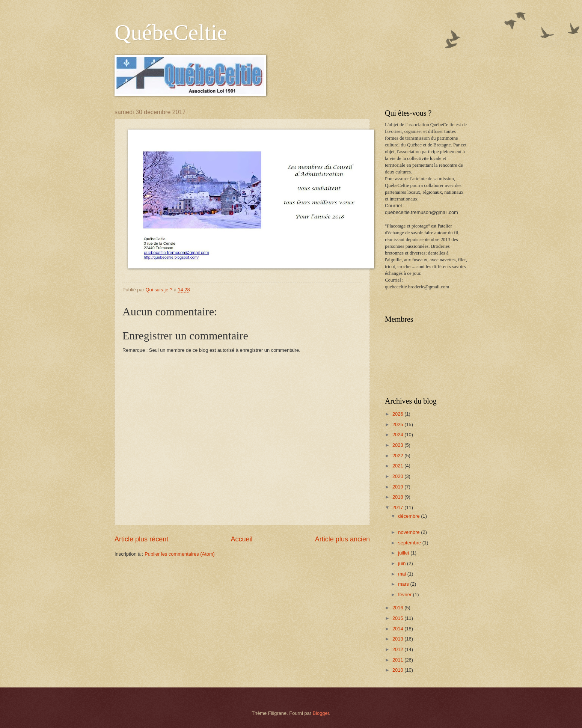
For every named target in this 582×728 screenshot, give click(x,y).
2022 (398, 456)
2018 (398, 497)
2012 (398, 649)
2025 (398, 424)
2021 (398, 466)
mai (403, 574)
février (405, 595)
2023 (398, 445)
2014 (398, 629)
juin (403, 563)
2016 (398, 608)
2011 (398, 660)
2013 (398, 639)
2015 (398, 618)
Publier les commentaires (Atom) (180, 554)
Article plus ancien (342, 539)
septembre (410, 543)
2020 (398, 476)
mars (404, 584)
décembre (409, 516)
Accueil (241, 539)
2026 (398, 414)
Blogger (321, 713)
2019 (398, 487)
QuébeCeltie (171, 32)
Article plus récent (141, 539)
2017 (398, 507)
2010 (398, 670)
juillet (404, 553)
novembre (409, 532)
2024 (398, 435)
